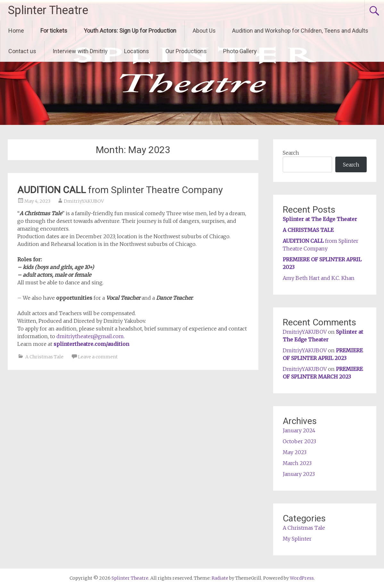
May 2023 (295, 452)
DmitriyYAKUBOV (84, 201)
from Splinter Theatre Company (120, 190)
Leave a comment (98, 357)
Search (291, 153)
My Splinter (297, 539)
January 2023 (299, 474)
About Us (204, 31)
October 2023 (299, 441)
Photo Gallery (240, 51)
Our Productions (186, 51)
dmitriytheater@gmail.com (90, 336)
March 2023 (297, 463)
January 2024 (299, 430)
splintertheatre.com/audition (91, 344)
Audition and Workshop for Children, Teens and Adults (300, 31)
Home (16, 31)
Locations (137, 51)
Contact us (22, 51)
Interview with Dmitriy (80, 51)
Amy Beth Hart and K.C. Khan (319, 278)
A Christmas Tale (44, 357)
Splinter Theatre (48, 10)
